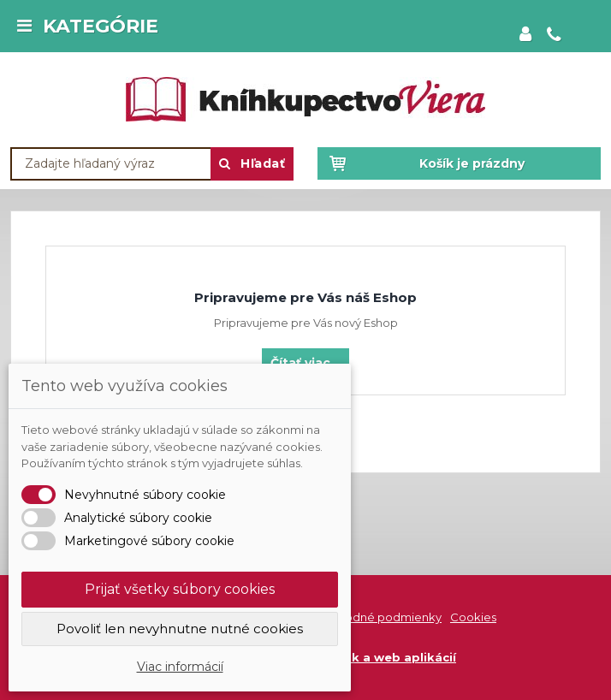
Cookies (473, 617)
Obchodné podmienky (377, 617)
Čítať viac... (305, 363)
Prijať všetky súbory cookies (180, 589)
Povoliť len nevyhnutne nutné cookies (180, 629)
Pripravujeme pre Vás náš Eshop (305, 297)
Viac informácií (180, 667)
